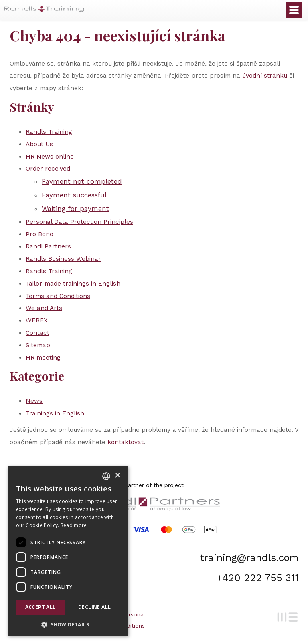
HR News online (50, 157)
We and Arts (44, 308)
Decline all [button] (94, 607)
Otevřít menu (294, 10)
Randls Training (49, 132)
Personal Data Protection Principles (79, 222)
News (34, 401)
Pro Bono (40, 234)
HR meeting (43, 358)
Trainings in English (55, 413)
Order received (48, 169)
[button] (68, 624)
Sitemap (38, 345)
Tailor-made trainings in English (73, 284)
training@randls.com (249, 558)
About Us (39, 144)
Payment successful (74, 195)
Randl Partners (48, 246)
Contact (37, 333)
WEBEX (36, 320)
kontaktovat (126, 442)
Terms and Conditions (58, 296)
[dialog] (68, 551)
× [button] (117, 476)
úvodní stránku (265, 76)
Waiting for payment (75, 209)
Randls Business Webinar (63, 259)
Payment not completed (82, 181)
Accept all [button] (41, 607)
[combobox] (106, 476)
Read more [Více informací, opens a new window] (74, 525)
